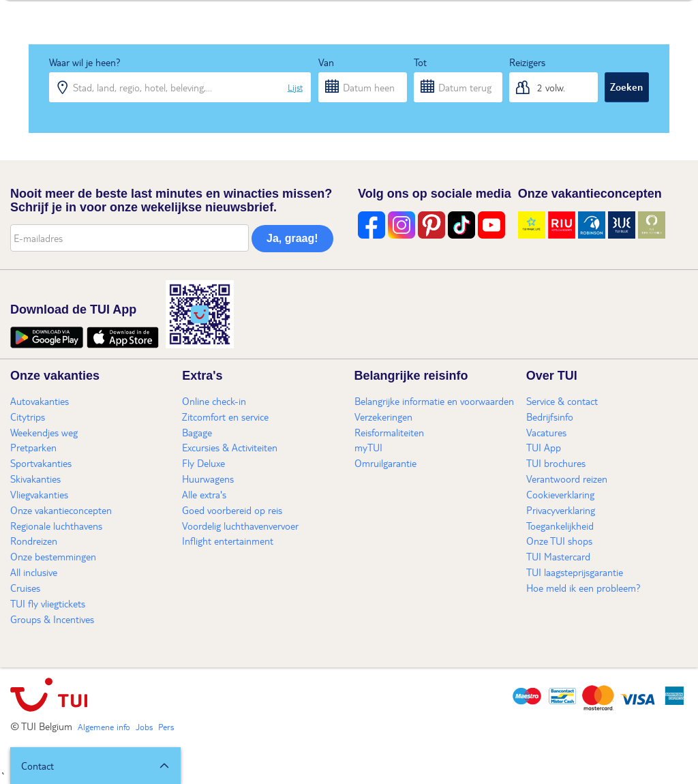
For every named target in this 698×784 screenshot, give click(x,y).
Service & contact (562, 401)
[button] (95, 766)
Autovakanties (40, 401)
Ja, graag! (292, 238)
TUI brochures (556, 463)
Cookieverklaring (560, 494)
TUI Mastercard (558, 556)
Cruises (25, 588)
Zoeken (626, 87)
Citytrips (28, 417)
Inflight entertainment (228, 541)
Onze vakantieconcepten (61, 510)
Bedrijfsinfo (550, 417)
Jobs (144, 727)
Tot (420, 62)
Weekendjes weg (44, 432)
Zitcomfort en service (225, 417)
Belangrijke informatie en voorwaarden (434, 401)
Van (326, 62)
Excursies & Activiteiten (230, 447)
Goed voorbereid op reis (232, 510)
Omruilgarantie (385, 463)
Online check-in (214, 401)
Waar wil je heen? (85, 62)
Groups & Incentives (52, 619)
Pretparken (33, 447)
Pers (166, 727)
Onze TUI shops (559, 541)
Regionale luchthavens (56, 526)
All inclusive (34, 572)
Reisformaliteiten (389, 432)
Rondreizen (34, 541)
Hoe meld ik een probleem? (583, 588)
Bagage (197, 432)
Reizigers (527, 62)
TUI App (544, 447)
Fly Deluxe (203, 463)
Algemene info (104, 727)
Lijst (295, 87)
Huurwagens (208, 479)
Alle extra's (204, 494)
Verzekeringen (383, 417)
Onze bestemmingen (53, 556)
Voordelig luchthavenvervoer (240, 526)
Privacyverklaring (561, 510)
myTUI (368, 447)
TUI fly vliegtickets (48, 603)
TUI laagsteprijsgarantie (575, 572)
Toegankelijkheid (560, 526)
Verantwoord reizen (567, 479)
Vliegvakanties (39, 494)
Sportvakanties (41, 463)
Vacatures (546, 432)
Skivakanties (35, 479)
